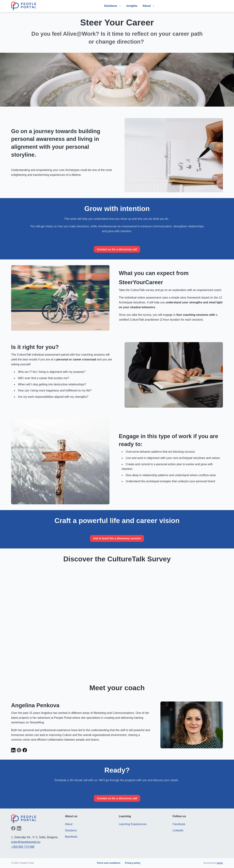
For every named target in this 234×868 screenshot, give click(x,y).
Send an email (19, 750)
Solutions (71, 831)
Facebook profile (25, 750)
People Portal (24, 6)
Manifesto (71, 837)
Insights (132, 6)
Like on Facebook (13, 829)
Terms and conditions (109, 863)
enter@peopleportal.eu (26, 842)
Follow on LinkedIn (19, 829)
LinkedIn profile (13, 750)
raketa (220, 863)
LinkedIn (178, 831)
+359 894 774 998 (23, 847)
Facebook (179, 824)
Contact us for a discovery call (117, 249)
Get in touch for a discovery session (117, 539)
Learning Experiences (133, 824)
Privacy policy (133, 863)
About (69, 824)
